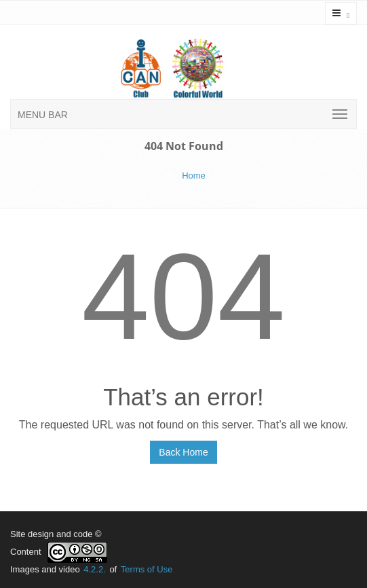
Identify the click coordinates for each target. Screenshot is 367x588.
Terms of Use (147, 569)
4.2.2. (95, 569)
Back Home (183, 452)
